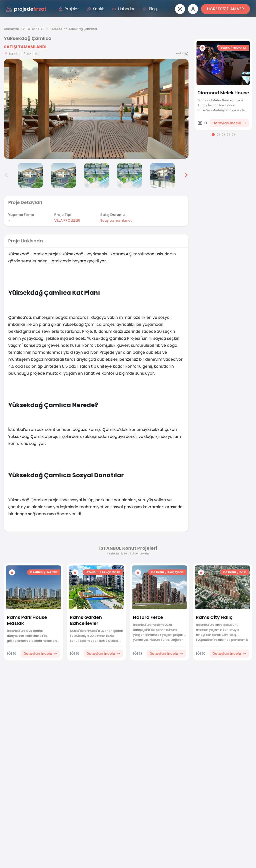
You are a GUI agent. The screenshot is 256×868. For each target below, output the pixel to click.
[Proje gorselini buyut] (96, 109)
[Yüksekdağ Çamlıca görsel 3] (30, 175)
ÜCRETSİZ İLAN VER (225, 9)
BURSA (225, 48)
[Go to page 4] (228, 135)
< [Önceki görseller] (6, 175)
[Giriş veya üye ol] (193, 9)
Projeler (69, 9)
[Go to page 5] (233, 135)
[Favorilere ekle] (202, 48)
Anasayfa (12, 29)
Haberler (123, 9)
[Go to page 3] (223, 135)
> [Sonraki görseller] (186, 175)
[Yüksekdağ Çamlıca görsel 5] (96, 175)
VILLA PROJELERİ (34, 29)
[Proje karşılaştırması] (180, 9)
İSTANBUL (56, 29)
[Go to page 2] (218, 135)
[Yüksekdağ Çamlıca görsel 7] (162, 175)
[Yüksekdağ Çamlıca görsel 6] (129, 175)
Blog (150, 9)
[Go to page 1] (213, 135)
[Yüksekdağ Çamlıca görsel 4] (63, 175)
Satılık (95, 9)
